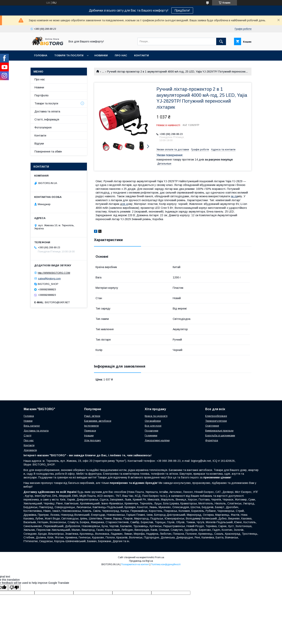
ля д (125, 204)
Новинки (101, 55)
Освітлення (212, 426)
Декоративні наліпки (157, 440)
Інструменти (91, 426)
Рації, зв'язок (92, 416)
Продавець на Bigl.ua (141, 561)
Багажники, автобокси (98, 421)
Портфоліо (42, 95)
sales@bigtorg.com (49, 278)
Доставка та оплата (47, 111)
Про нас (121, 55)
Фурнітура (212, 440)
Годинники (151, 435)
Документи (30, 450)
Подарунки (151, 431)
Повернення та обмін (48, 152)
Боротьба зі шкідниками (220, 435)
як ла (234, 196)
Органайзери (153, 421)
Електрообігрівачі (216, 416)
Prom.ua (160, 557)
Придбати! (182, 10)
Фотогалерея (43, 127)
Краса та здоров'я (156, 416)
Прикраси (90, 431)
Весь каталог (32, 426)
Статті (28, 435)
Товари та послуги (69, 55)
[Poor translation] (14, 588)
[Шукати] (221, 41)
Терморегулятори (216, 421)
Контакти (141, 55)
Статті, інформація (47, 119)
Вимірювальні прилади (219, 431)
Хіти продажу (93, 440)
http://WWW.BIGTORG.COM (54, 273)
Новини (39, 87)
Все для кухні (153, 426)
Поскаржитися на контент (135, 564)
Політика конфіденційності (166, 564)
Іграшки (89, 435)
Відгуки (39, 144)
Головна (41, 55)
